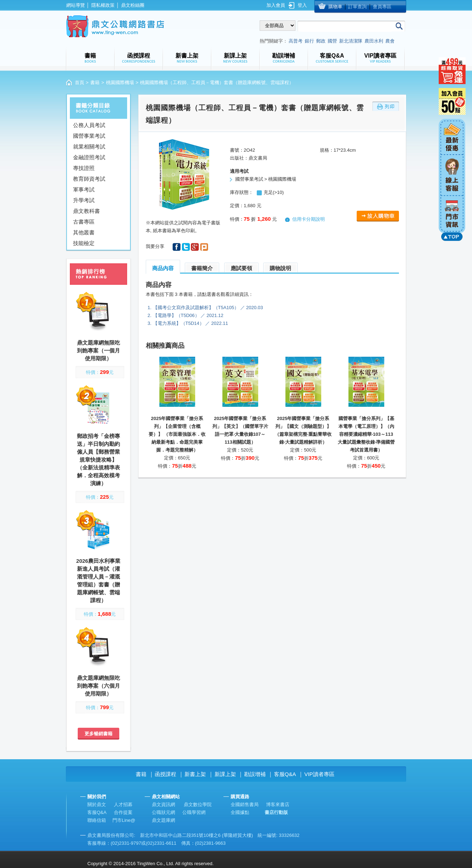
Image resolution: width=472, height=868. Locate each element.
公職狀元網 (163, 812)
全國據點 (240, 812)
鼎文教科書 (86, 211)
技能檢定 (84, 243)
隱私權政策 (103, 5)
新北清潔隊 (351, 41)
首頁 (80, 82)
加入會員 (276, 5)
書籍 (95, 82)
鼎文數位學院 (198, 804)
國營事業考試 (89, 136)
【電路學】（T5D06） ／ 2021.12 (188, 315)
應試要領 (241, 268)
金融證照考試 (89, 157)
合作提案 (123, 812)
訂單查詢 (357, 7)
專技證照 (84, 168)
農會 (390, 41)
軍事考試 (84, 189)
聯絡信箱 (97, 820)
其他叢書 (84, 232)
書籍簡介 (202, 268)
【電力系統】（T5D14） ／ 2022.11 (191, 323)
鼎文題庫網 (163, 820)
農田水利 (374, 41)
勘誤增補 (255, 774)
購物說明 (280, 268)
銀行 (309, 41)
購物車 (335, 7)
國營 (332, 41)
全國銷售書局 (245, 804)
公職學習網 (194, 812)
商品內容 (163, 268)
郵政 (321, 41)
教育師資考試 (89, 179)
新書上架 (195, 774)
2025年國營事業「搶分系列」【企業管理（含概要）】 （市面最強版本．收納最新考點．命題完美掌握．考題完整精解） (177, 434)
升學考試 (84, 200)
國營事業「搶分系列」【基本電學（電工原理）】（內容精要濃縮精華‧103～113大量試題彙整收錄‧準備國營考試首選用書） (366, 434)
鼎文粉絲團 (133, 5)
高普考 (296, 41)
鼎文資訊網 (163, 804)
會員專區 (382, 7)
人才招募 (123, 804)
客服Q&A (285, 774)
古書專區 (84, 222)
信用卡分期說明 (309, 219)
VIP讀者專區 (319, 774)
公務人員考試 (89, 125)
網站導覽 (76, 5)
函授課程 (165, 774)
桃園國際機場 (120, 82)
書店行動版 (276, 812)
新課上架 (225, 774)
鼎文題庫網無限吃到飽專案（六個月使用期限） (98, 686)
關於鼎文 (97, 804)
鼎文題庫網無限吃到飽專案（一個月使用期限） (98, 350)
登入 (302, 5)
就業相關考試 (89, 147)
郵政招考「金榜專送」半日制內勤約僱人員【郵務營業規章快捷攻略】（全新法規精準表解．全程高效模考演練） (98, 460)
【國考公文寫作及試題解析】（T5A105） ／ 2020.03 (208, 308)
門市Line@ (124, 820)
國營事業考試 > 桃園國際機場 (266, 179)
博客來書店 (278, 804)
